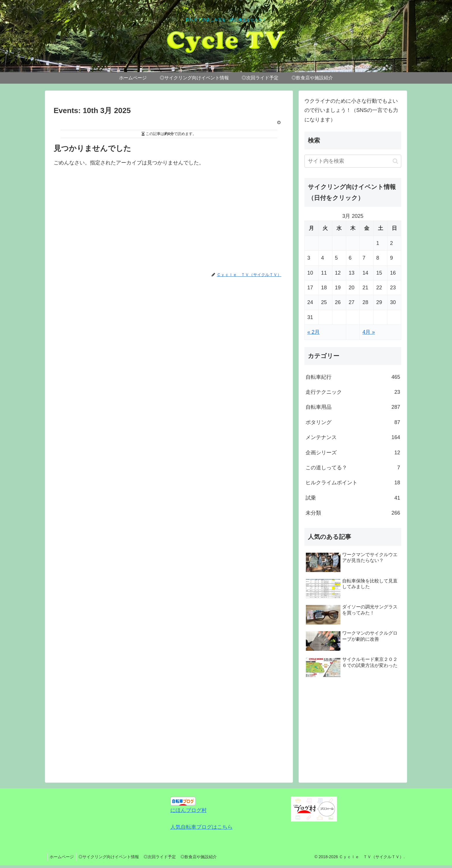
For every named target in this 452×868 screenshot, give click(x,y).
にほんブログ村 (189, 810)
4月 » (369, 332)
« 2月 (313, 332)
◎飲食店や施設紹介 (204, 857)
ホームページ (63, 857)
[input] (353, 161)
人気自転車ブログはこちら (201, 827)
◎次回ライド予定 (163, 857)
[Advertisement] (169, 224)
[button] (395, 161)
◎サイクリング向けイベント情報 (111, 857)
